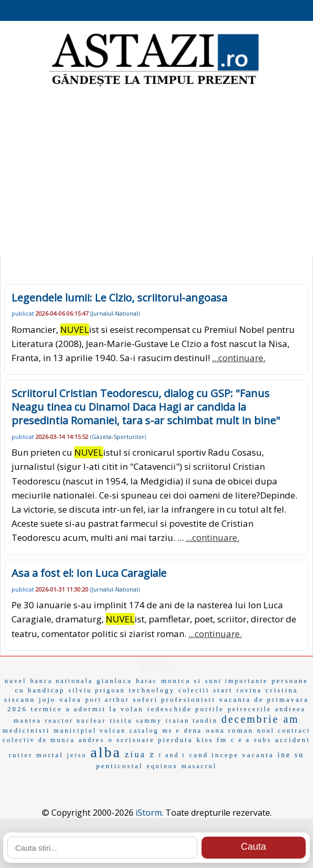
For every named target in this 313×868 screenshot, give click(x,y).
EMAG (156, 665)
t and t (172, 755)
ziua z (140, 754)
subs (262, 740)
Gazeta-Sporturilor (118, 437)
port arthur (107, 700)
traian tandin (192, 721)
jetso (77, 755)
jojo (47, 699)
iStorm (149, 813)
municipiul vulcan (90, 731)
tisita (121, 720)
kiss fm (212, 740)
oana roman (230, 730)
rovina (249, 690)
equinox (162, 766)
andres (91, 740)
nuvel (16, 681)
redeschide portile (186, 709)
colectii (194, 690)
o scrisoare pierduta (151, 740)
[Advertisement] (156, 172)
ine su (291, 755)
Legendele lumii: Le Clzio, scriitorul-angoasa (119, 298)
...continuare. (239, 358)
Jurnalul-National (115, 313)
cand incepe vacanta (232, 755)
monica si (181, 681)
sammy (149, 721)
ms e (171, 731)
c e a (241, 740)
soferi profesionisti (174, 699)
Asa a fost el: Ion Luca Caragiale (89, 573)
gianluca (115, 681)
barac (147, 681)
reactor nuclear (76, 721)
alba (106, 752)
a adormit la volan (105, 709)
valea (71, 699)
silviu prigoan (97, 690)
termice (47, 709)
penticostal (120, 766)
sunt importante (237, 681)
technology (152, 690)
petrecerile (250, 709)
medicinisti (26, 730)
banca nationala (62, 681)
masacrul (199, 766)
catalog (144, 731)
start (223, 690)
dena (193, 731)
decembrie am (260, 719)
